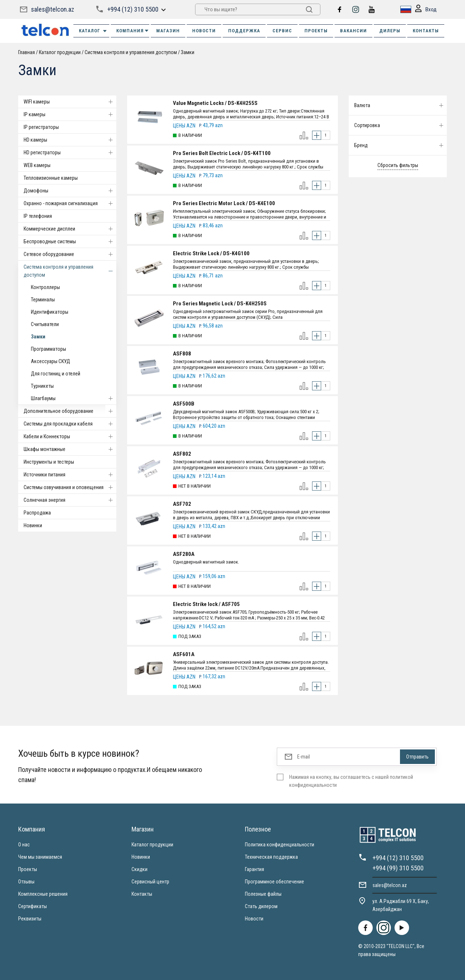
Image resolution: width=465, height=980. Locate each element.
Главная (27, 52)
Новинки (33, 525)
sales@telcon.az (52, 9)
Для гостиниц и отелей (56, 374)
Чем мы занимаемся (40, 857)
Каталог (93, 31)
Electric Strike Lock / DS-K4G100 (211, 253)
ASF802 (182, 454)
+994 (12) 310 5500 (133, 9)
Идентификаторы (50, 312)
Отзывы (26, 882)
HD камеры (70, 140)
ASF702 (182, 504)
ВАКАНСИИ (353, 31)
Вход (426, 10)
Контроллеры (45, 287)
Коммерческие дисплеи (70, 229)
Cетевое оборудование (70, 254)
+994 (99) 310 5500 (398, 868)
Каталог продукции (60, 52)
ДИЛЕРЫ (390, 31)
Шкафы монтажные (70, 449)
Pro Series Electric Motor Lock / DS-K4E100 (224, 203)
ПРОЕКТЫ (316, 31)
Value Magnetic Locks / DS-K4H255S (215, 103)
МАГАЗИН (168, 31)
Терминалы (43, 300)
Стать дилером (261, 906)
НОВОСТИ (204, 31)
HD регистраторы (70, 153)
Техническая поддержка (271, 857)
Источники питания (70, 475)
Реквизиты (30, 919)
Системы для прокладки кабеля (70, 424)
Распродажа (37, 513)
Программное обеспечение (274, 882)
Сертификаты (33, 906)
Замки (188, 52)
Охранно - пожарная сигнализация (70, 203)
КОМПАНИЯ (133, 31)
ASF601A (184, 654)
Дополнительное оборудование (70, 411)
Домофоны (70, 191)
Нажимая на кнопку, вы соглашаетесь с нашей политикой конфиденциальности (351, 781)
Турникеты (42, 386)
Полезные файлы (263, 894)
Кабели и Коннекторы (70, 436)
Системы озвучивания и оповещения (70, 487)
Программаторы (48, 349)
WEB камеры (37, 165)
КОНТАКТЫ (426, 31)
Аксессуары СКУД (50, 361)
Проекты (28, 869)
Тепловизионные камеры (51, 178)
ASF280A (184, 554)
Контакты (142, 894)
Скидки (139, 869)
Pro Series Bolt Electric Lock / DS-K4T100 (222, 153)
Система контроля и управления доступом (131, 52)
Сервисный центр (150, 882)
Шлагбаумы (74, 398)
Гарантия (254, 869)
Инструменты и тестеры (49, 462)
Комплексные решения (43, 894)
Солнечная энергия (70, 500)
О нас (24, 845)
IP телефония (38, 216)
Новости (254, 919)
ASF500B (184, 404)
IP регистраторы (41, 127)
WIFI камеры (70, 102)
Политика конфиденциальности (280, 845)
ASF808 (182, 354)
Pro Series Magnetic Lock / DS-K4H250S (220, 304)
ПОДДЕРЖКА (244, 31)
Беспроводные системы (70, 241)
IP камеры (70, 114)
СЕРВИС (282, 31)
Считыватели (45, 324)
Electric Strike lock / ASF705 (206, 604)
